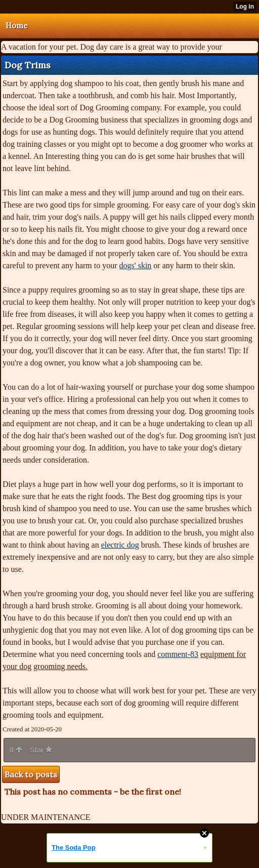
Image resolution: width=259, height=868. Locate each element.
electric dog (120, 545)
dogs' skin (136, 265)
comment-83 (178, 654)
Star (41, 750)
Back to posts (31, 774)
